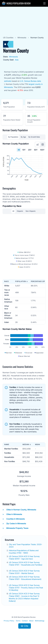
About (31, 621)
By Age (23, 137)
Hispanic (20, 211)
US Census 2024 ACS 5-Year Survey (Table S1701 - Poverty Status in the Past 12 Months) (26, 588)
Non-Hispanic (31, 211)
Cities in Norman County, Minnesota (19, 510)
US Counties (8, 38)
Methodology (40, 621)
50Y (36, 150)
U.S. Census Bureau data (31, 81)
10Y (24, 150)
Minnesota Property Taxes (15, 528)
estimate (8, 81)
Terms (18, 621)
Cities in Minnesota (12, 514)
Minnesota (22, 38)
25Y (30, 150)
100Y (42, 150)
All (19, 150)
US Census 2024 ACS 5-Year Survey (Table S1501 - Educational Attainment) (25, 578)
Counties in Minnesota (14, 519)
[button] (44, 3)
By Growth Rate (34, 137)
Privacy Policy (9, 621)
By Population (13, 137)
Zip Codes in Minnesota (14, 524)
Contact (25, 621)
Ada (17, 60)
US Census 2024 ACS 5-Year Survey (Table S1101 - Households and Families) (26, 564)
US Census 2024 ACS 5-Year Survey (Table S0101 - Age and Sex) (24, 558)
